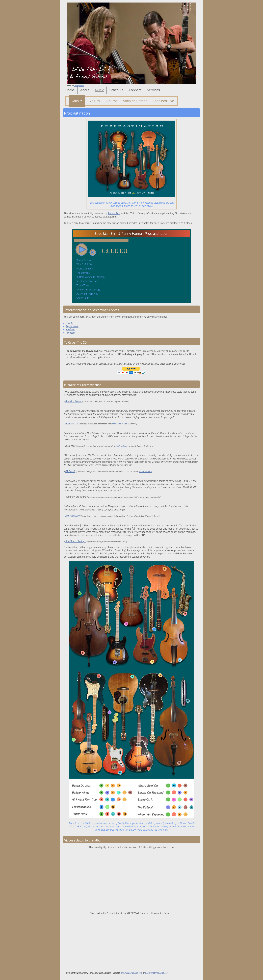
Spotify (69, 323)
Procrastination (84, 269)
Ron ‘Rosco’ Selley (75, 542)
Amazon (70, 333)
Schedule (116, 90)
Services (154, 90)
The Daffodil (83, 273)
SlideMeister (122, 446)
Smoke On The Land (87, 281)
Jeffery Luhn (79, 86)
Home (70, 90)
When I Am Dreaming (88, 290)
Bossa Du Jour (84, 260)
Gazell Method (145, 472)
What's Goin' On (85, 265)
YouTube (70, 330)
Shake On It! (83, 298)
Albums (111, 101)
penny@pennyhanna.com (157, 973)
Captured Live (163, 101)
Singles (94, 101)
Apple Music (72, 326)
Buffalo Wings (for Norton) (91, 277)
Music (99, 90)
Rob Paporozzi (73, 516)
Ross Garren (72, 424)
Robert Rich (114, 214)
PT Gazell (70, 471)
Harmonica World (119, 424)
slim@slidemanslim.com (132, 973)
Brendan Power (73, 401)
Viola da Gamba (135, 101)
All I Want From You (87, 294)
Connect (135, 90)
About (85, 90)
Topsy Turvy (83, 285)
